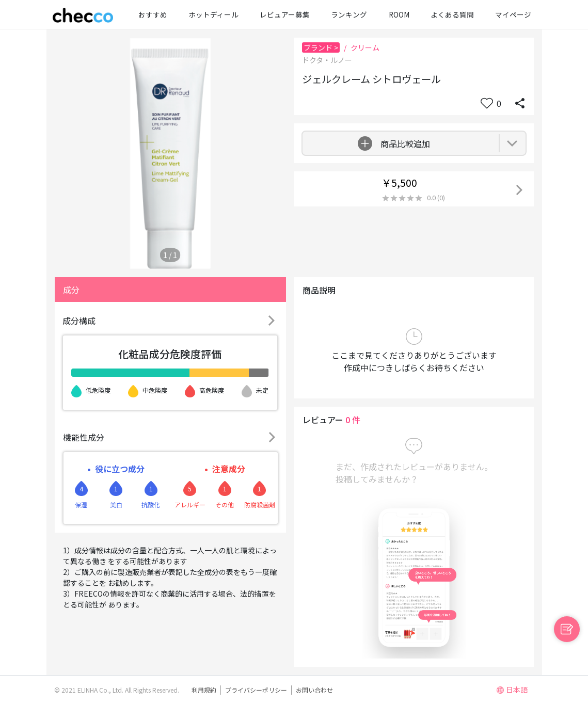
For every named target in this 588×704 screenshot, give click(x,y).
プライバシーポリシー (256, 690)
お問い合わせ (314, 690)
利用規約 (204, 690)
